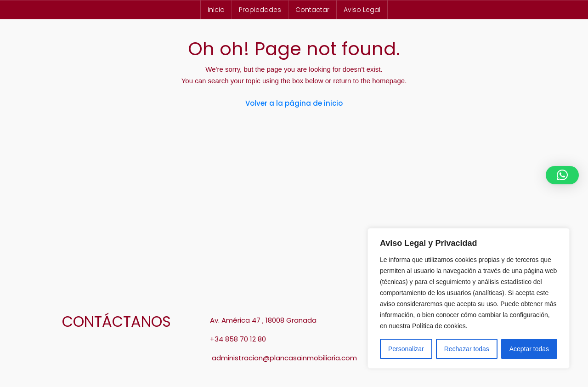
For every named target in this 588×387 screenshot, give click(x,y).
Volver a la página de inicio (294, 103)
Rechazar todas (467, 349)
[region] (469, 298)
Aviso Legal (362, 10)
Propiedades (260, 10)
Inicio (216, 10)
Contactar (312, 10)
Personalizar (406, 349)
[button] (562, 175)
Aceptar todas (529, 349)
